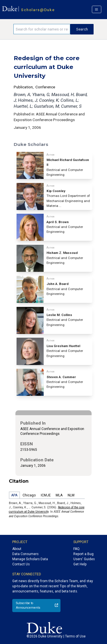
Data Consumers (25, 554)
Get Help (80, 564)
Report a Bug (83, 554)
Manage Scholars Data (30, 559)
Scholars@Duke (38, 10)
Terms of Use (75, 636)
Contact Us (21, 564)
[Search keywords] (42, 29)
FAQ (76, 549)
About (17, 549)
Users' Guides (84, 559)
